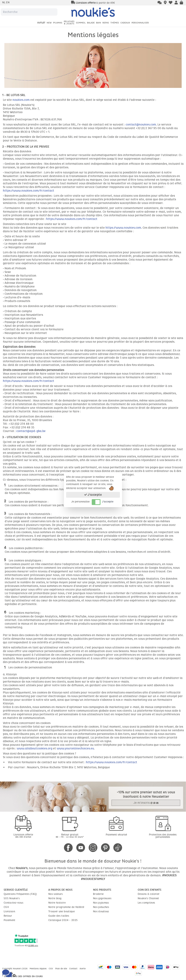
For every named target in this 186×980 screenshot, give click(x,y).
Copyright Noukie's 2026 (15, 969)
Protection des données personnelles (163, 836)
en (8, 2)
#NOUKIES (169, 875)
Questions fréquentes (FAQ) (20, 894)
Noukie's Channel (148, 898)
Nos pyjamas (101, 903)
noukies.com (21, 100)
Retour (8, 916)
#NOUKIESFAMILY (93, 879)
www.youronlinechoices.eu (75, 748)
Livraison (9, 911)
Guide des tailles (59, 916)
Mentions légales (38, 969)
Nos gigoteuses (102, 898)
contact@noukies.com (141, 124)
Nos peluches (101, 907)
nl (4, 2)
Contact (74, 969)
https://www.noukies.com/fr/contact (29, 191)
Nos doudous (101, 911)
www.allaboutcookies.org (35, 748)
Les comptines (146, 903)
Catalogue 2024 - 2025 (63, 920)
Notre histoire (57, 903)
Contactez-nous (13, 903)
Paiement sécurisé (116, 835)
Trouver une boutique (61, 911)
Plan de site (61, 969)
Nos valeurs (56, 894)
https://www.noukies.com (123, 228)
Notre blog (55, 898)
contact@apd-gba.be (31, 431)
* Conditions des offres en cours (22, 976)
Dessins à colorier (149, 894)
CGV (6, 907)
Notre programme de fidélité (66, 907)
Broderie (98, 894)
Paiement (10, 920)
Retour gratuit (70, 836)
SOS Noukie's (12, 898)
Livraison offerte (23, 836)
